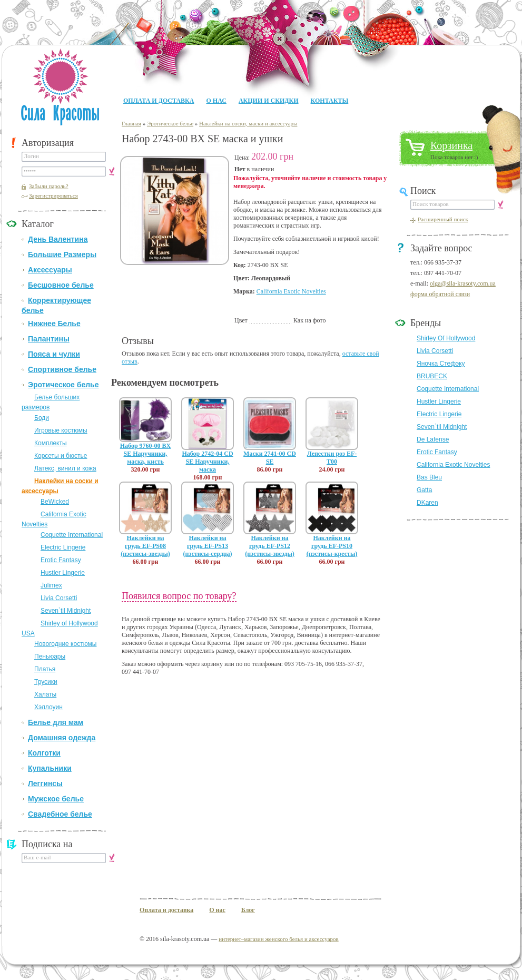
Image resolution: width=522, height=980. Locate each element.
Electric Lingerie (63, 547)
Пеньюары (50, 656)
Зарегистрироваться (53, 195)
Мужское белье (56, 799)
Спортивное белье (62, 369)
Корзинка (451, 145)
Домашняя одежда (62, 738)
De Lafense (433, 439)
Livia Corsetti (59, 598)
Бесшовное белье (61, 285)
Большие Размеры (62, 254)
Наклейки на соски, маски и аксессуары (248, 123)
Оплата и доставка (159, 101)
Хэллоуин (48, 707)
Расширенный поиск (443, 219)
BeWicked (55, 502)
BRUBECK (432, 376)
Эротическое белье (63, 385)
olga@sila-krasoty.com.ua (463, 283)
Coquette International (72, 535)
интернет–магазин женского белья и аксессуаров (278, 939)
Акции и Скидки (269, 101)
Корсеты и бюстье (61, 456)
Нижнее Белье (54, 324)
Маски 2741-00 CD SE (270, 458)
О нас (216, 101)
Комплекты (51, 443)
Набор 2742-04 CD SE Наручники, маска (207, 462)
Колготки (44, 753)
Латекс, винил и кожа (65, 468)
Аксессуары (50, 270)
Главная (131, 123)
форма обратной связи (440, 294)
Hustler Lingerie (63, 573)
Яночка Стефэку (441, 364)
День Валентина (58, 239)
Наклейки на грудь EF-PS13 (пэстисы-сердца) (207, 546)
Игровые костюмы (61, 430)
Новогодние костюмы (65, 644)
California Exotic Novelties (291, 291)
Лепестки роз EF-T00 (332, 458)
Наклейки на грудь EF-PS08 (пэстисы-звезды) (145, 546)
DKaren (427, 503)
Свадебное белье (60, 814)
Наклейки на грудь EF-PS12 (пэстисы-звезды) (270, 546)
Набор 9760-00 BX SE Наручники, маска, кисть (146, 454)
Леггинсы (45, 783)
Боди (42, 418)
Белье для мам (56, 722)
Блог (248, 910)
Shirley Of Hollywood (446, 338)
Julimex (51, 585)
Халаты (45, 694)
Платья (45, 669)
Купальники (50, 768)
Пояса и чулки (54, 354)
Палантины (49, 339)
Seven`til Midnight (66, 611)
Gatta (424, 490)
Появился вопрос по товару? (179, 596)
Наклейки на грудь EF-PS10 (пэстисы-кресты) (332, 546)
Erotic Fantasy (61, 560)
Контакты (330, 101)
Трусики (46, 682)
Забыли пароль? (49, 186)
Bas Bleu (429, 477)
